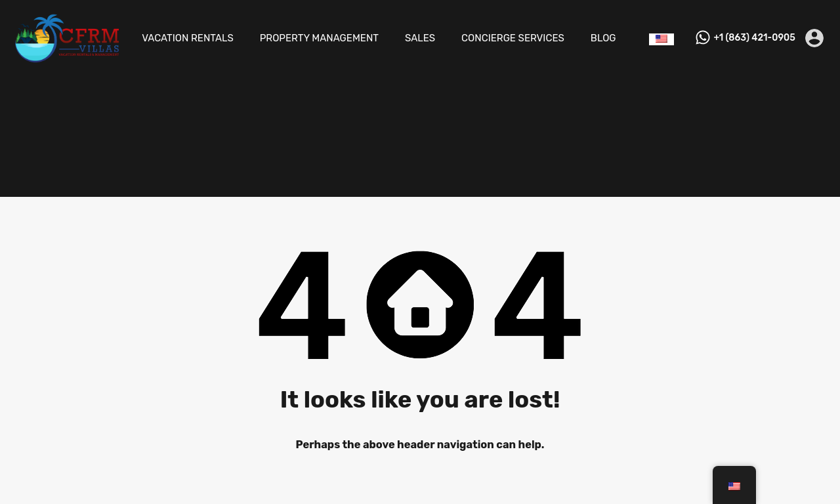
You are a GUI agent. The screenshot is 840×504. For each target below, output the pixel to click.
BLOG (603, 38)
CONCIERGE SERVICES (513, 38)
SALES (420, 38)
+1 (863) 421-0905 (755, 38)
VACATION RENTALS (188, 38)
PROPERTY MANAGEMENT (319, 38)
